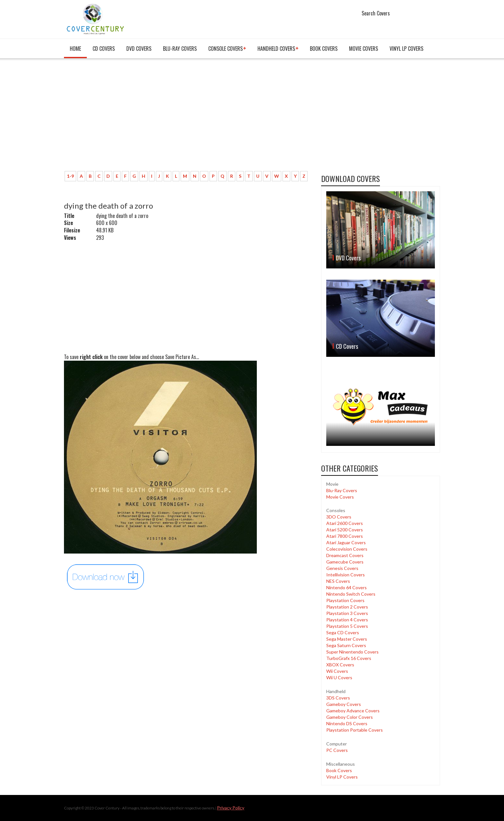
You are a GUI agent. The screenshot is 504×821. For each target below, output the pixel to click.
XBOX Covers (340, 665)
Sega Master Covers (347, 639)
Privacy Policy (231, 808)
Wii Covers (337, 671)
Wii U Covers (339, 677)
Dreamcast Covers (345, 555)
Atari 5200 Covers (345, 530)
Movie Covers (364, 49)
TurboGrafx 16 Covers (349, 658)
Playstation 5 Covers (347, 626)
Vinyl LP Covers (406, 49)
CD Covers (104, 49)
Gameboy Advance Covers (353, 711)
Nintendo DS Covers (347, 723)
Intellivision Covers (346, 575)
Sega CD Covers (343, 632)
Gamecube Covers (345, 562)
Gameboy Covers (344, 704)
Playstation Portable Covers (355, 730)
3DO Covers (339, 517)
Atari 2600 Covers (345, 523)
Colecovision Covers (347, 549)
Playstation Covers (345, 600)
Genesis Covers (342, 568)
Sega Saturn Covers (346, 645)
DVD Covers (139, 49)
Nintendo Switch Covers (351, 594)
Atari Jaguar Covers (346, 542)
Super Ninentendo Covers (352, 652)
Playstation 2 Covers (347, 607)
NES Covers (338, 581)
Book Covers (324, 49)
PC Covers (337, 750)
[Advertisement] (188, 118)
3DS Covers (338, 698)
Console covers (225, 49)
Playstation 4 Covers (347, 620)
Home (75, 49)
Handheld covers (276, 49)
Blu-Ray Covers (180, 49)
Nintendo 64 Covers (346, 587)
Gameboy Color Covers (350, 717)
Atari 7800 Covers (345, 536)
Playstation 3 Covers (347, 613)
